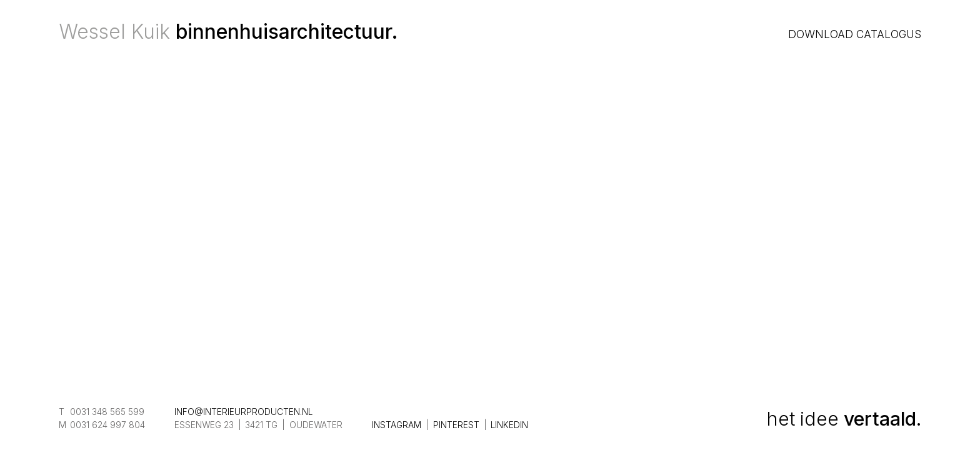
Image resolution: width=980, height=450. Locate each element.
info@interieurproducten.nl (243, 412)
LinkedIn (509, 425)
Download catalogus (855, 34)
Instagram (397, 425)
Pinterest (456, 425)
